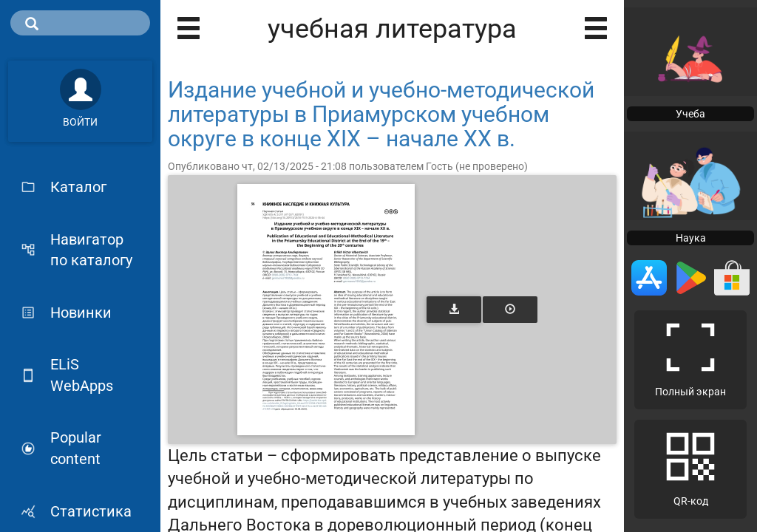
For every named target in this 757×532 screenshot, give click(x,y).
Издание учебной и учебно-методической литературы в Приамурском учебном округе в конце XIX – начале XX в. (381, 114)
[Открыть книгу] (326, 310)
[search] (80, 23)
